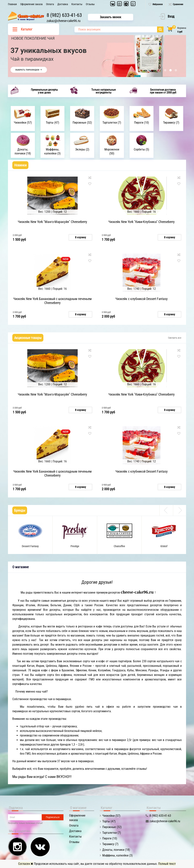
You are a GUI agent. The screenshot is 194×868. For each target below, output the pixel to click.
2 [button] (171, 70)
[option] (97, 56)
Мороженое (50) (112, 151)
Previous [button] (166, 509)
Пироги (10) (142, 123)
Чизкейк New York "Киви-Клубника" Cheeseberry (142, 222)
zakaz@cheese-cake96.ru (64, 21)
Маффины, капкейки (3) (52, 151)
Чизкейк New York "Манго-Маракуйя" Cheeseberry (52, 222)
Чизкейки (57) (23, 123)
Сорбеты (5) (141, 149)
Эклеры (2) (82, 149)
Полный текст (167, 864)
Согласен (26, 864)
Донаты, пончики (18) (23, 151)
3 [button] (176, 70)
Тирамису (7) (171, 123)
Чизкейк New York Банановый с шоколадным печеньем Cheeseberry (52, 301)
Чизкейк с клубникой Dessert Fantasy (142, 299)
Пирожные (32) (82, 123)
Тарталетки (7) (112, 123)
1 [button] (165, 70)
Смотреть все (175, 337)
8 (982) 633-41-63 (65, 15)
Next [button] (180, 509)
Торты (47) (52, 123)
